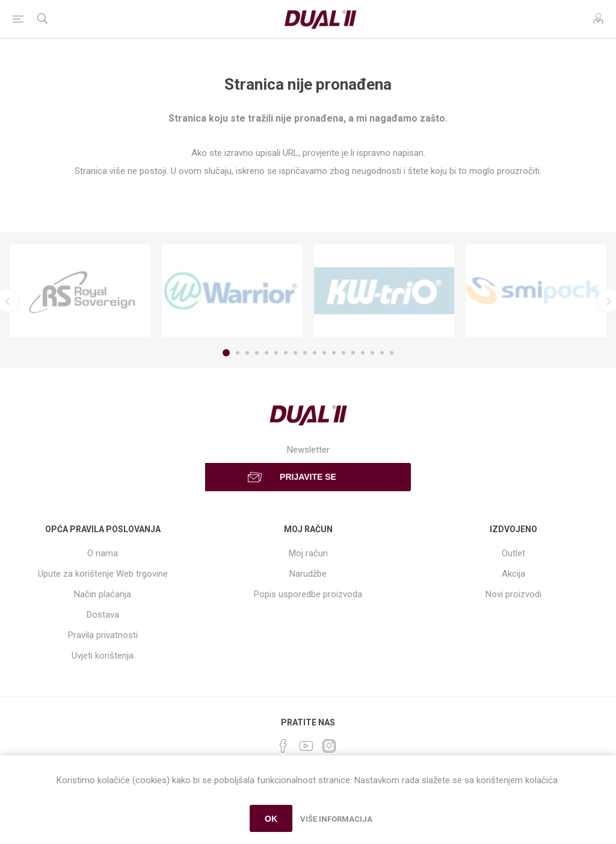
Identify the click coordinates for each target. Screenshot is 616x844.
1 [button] (226, 353)
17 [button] (382, 353)
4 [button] (257, 353)
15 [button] (363, 353)
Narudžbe (308, 574)
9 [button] (305, 353)
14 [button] (353, 353)
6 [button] (276, 353)
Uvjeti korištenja (103, 656)
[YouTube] (306, 746)
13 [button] (343, 353)
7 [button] (286, 353)
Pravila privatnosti (103, 635)
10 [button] (315, 353)
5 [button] (266, 353)
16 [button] (372, 353)
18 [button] (392, 353)
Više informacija (336, 819)
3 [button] (247, 353)
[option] (80, 291)
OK (271, 819)
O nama (103, 553)
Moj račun (308, 553)
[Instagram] (329, 746)
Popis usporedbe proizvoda (308, 594)
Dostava (103, 615)
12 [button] (334, 353)
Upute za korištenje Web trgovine (103, 574)
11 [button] (324, 353)
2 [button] (238, 353)
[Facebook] (283, 746)
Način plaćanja (103, 594)
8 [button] (295, 353)
